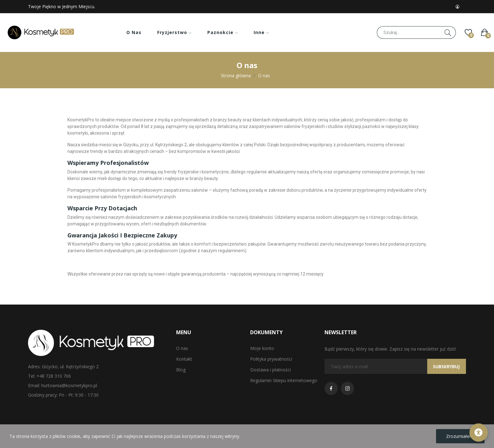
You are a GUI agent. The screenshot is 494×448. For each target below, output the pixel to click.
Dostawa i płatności (270, 370)
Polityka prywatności (271, 359)
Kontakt (184, 359)
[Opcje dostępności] (479, 433)
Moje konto (262, 348)
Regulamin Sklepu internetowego (284, 380)
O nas (182, 348)
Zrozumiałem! (460, 436)
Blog (181, 370)
